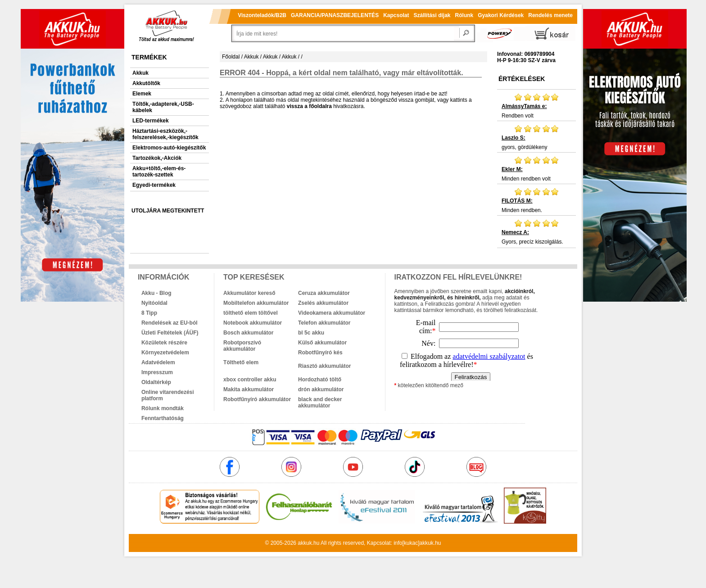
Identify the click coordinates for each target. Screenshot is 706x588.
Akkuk (140, 73)
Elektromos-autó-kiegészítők (169, 148)
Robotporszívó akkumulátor (242, 346)
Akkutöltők (146, 83)
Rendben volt (536, 106)
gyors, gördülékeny (536, 137)
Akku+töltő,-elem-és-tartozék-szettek (159, 172)
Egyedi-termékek (154, 185)
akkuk (305, 543)
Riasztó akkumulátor (324, 366)
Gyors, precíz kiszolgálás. (536, 232)
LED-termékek (151, 121)
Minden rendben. (536, 200)
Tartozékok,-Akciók (157, 158)
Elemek (142, 94)
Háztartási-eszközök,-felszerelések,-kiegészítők (165, 134)
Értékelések (522, 79)
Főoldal (231, 57)
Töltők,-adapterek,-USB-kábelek (163, 107)
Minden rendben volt (536, 169)
